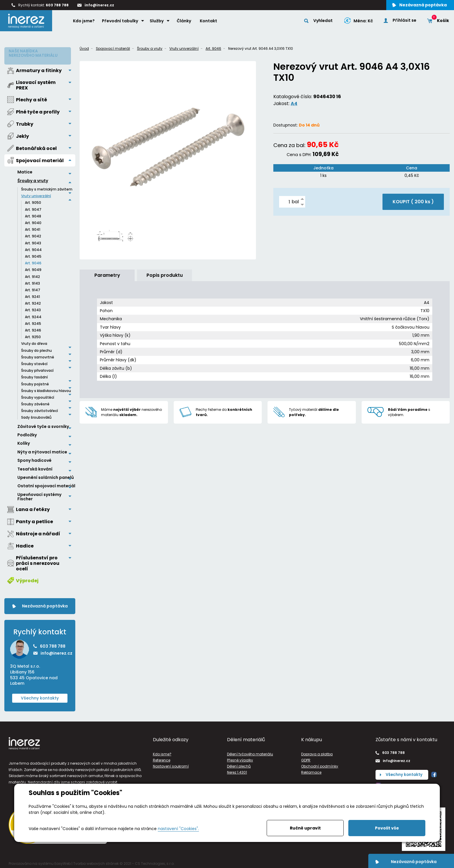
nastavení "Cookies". (178, 829)
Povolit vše (387, 828)
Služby (158, 22)
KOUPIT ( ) (413, 202)
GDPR (306, 758)
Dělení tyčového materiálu (250, 752)
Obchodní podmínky (320, 764)
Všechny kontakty (40, 696)
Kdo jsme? (85, 22)
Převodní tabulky (121, 22)
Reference (162, 758)
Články (185, 22)
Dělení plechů (239, 764)
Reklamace (311, 770)
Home (64, 22)
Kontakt (209, 22)
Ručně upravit (305, 828)
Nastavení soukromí (171, 764)
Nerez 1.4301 (237, 770)
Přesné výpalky (240, 758)
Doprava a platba (317, 752)
